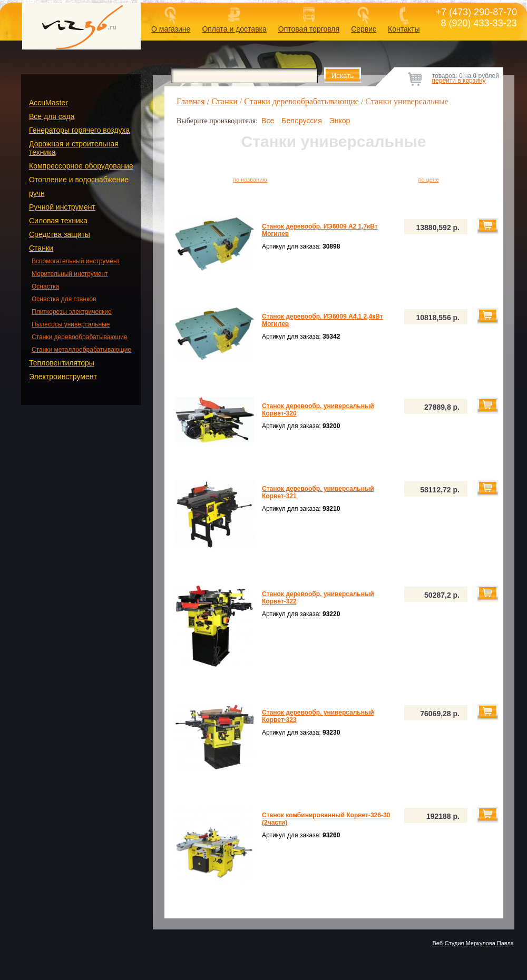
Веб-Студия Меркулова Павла (473, 943)
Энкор (340, 121)
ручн (37, 193)
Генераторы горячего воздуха (79, 130)
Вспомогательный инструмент (76, 261)
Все (268, 121)
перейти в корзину (459, 81)
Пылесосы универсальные (71, 324)
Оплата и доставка (234, 29)
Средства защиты (60, 234)
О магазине (171, 29)
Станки (41, 248)
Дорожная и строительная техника (74, 148)
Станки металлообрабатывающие (81, 350)
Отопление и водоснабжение (79, 180)
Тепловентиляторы (62, 363)
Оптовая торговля (309, 29)
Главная (191, 101)
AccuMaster (48, 103)
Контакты (404, 29)
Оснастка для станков (64, 299)
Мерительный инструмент (70, 274)
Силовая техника (58, 221)
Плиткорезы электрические (72, 312)
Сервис (364, 29)
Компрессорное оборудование (81, 166)
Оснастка (45, 286)
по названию (250, 180)
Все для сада (52, 116)
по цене (429, 180)
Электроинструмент (63, 377)
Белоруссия (302, 121)
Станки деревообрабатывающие (80, 337)
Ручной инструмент (62, 207)
